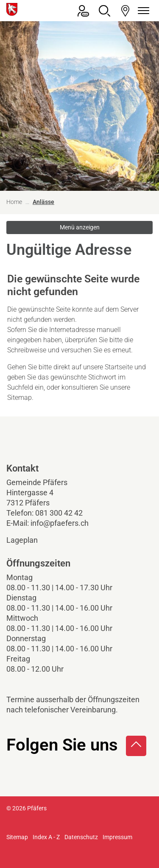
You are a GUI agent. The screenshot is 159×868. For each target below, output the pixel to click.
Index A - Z (46, 837)
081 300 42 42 (59, 513)
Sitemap (17, 837)
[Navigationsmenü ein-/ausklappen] (142, 11)
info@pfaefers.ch (60, 523)
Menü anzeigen (80, 227)
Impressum (117, 837)
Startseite (119, 367)
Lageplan (29, 540)
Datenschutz (81, 837)
